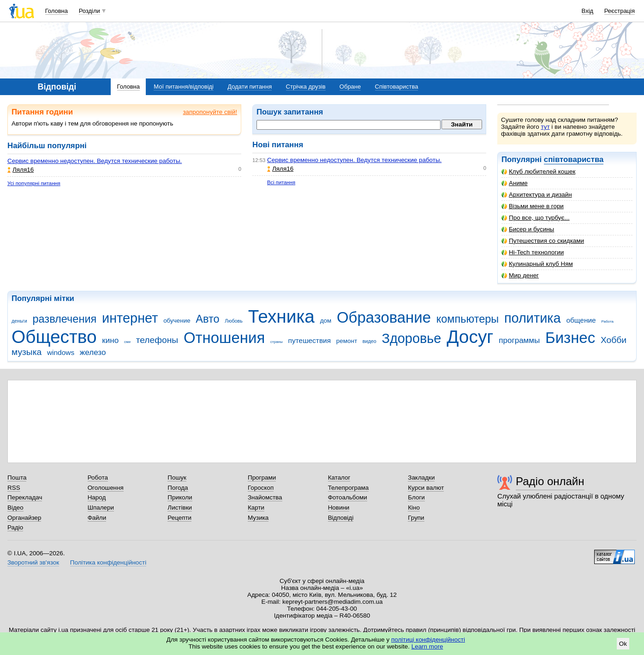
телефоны (157, 340)
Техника (281, 316)
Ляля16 (21, 170)
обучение (177, 321)
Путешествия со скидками (543, 241)
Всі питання (281, 182)
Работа (607, 321)
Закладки (421, 478)
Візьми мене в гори (533, 206)
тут (545, 127)
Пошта (17, 478)
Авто (207, 319)
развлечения (64, 319)
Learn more (427, 646)
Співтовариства (397, 87)
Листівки (180, 508)
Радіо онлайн (550, 481)
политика (533, 318)
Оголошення (106, 488)
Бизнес (570, 338)
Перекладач (25, 497)
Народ (97, 497)
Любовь (234, 321)
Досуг (470, 337)
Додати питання (250, 87)
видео (370, 341)
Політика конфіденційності (108, 562)
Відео (15, 508)
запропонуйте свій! (210, 112)
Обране (350, 87)
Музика (258, 518)
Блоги (416, 497)
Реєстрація (620, 11)
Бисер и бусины (528, 229)
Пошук (177, 478)
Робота (98, 478)
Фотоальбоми (348, 497)
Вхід (588, 11)
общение (581, 320)
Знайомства (265, 497)
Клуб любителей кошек (538, 171)
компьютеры (468, 319)
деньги (19, 321)
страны (277, 342)
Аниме (515, 183)
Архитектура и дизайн (537, 195)
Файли (97, 518)
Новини (339, 508)
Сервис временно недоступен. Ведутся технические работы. (95, 161)
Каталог (339, 478)
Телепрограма (349, 488)
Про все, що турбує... (536, 218)
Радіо (15, 527)
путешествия (310, 340)
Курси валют (426, 488)
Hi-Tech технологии (533, 252)
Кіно (414, 508)
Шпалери (101, 508)
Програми (262, 478)
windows (61, 352)
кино (110, 340)
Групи (416, 518)
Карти (256, 508)
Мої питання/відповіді (184, 87)
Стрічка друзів (306, 87)
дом (326, 321)
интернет (130, 318)
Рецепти (179, 518)
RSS (14, 488)
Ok (623, 644)
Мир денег (520, 275)
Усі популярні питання (34, 183)
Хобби (614, 340)
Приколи (180, 497)
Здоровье (411, 338)
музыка (27, 352)
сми (127, 342)
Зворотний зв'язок (33, 562)
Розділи (89, 11)
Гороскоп (261, 488)
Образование (384, 317)
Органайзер (24, 518)
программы (519, 340)
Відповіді (341, 518)
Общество (54, 337)
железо (93, 352)
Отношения (224, 338)
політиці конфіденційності (428, 640)
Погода (178, 488)
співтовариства (574, 159)
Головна (57, 11)
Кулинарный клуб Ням (537, 264)
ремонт (347, 341)
